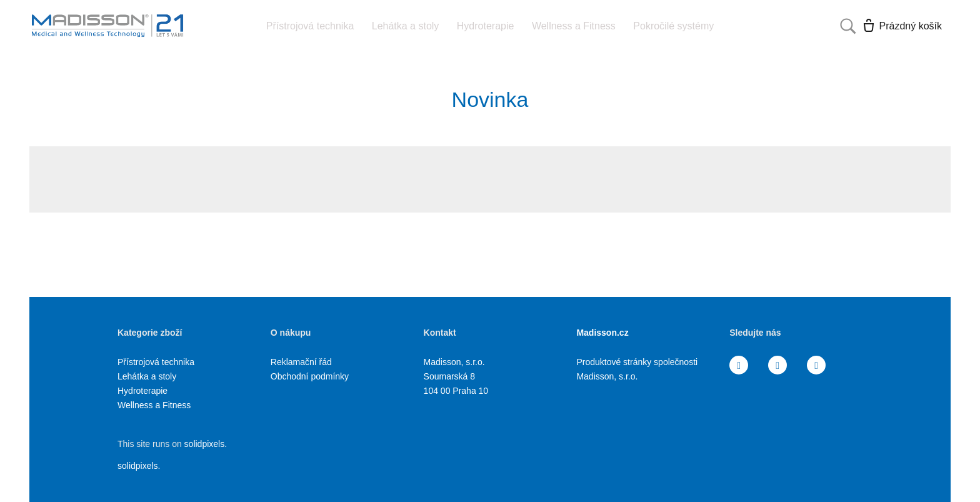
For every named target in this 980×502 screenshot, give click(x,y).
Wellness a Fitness (154, 405)
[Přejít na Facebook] (739, 365)
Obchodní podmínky (310, 376)
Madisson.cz (602, 333)
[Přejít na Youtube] (816, 365)
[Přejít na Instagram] (777, 365)
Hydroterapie (142, 391)
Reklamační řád (301, 362)
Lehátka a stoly (147, 376)
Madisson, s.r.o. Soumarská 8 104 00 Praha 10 (456, 376)
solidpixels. (206, 444)
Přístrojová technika (156, 362)
